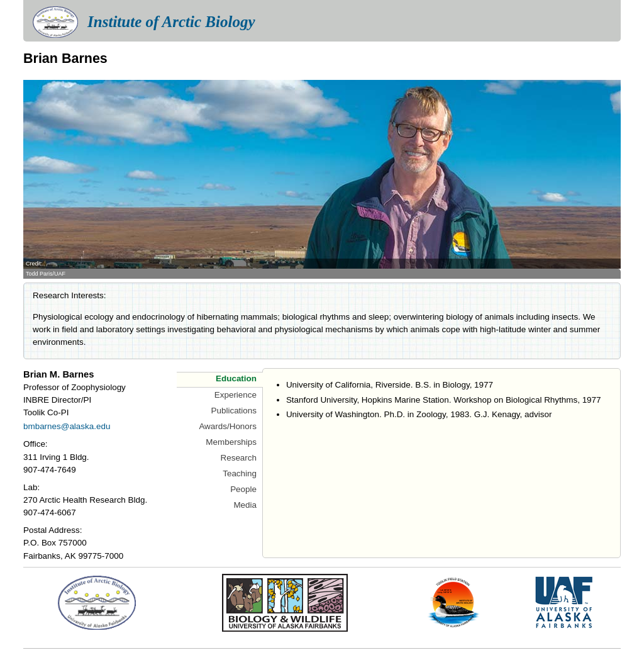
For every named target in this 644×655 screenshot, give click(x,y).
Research (238, 458)
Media (245, 505)
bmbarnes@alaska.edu (67, 426)
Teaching (240, 473)
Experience (236, 395)
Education (236, 378)
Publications (234, 411)
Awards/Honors (228, 426)
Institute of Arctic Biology (171, 22)
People (243, 489)
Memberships (231, 442)
